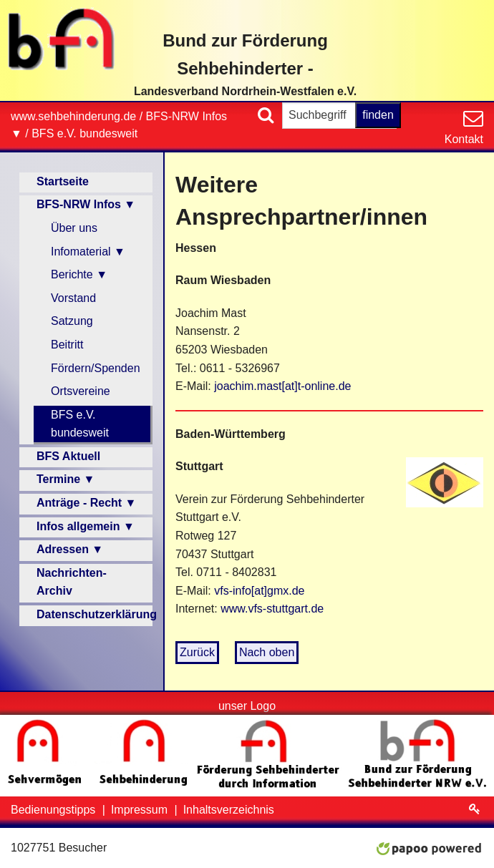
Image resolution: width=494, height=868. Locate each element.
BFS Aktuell (68, 456)
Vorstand (73, 298)
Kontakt (464, 139)
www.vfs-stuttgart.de (272, 609)
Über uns (74, 228)
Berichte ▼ (79, 274)
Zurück (197, 652)
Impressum (141, 810)
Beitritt (67, 345)
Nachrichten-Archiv (72, 582)
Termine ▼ (66, 479)
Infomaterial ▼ (88, 252)
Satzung (72, 321)
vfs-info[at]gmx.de (259, 591)
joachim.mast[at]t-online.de (282, 386)
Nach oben (267, 652)
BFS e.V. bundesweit (84, 133)
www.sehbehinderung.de (73, 116)
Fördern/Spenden (96, 368)
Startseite (63, 181)
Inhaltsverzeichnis (229, 810)
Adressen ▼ (70, 549)
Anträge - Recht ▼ (86, 503)
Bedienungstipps (55, 810)
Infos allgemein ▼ (86, 526)
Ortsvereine (81, 391)
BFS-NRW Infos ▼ (86, 204)
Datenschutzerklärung (95, 614)
